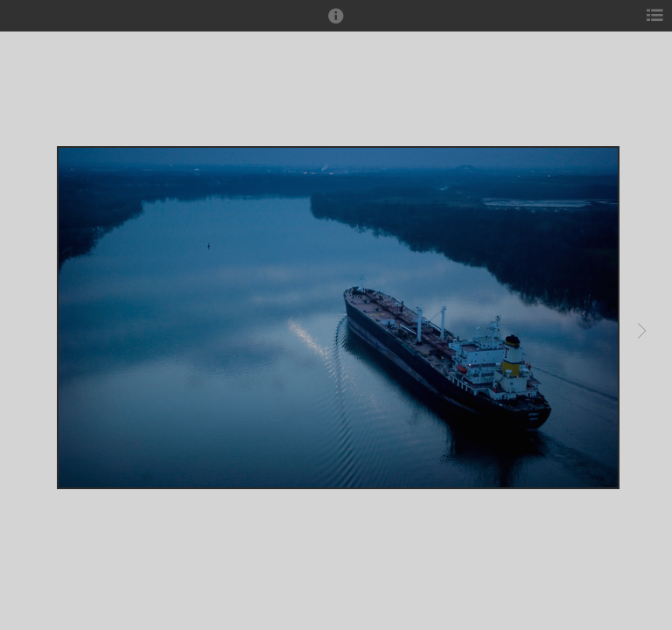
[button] (336, 24)
